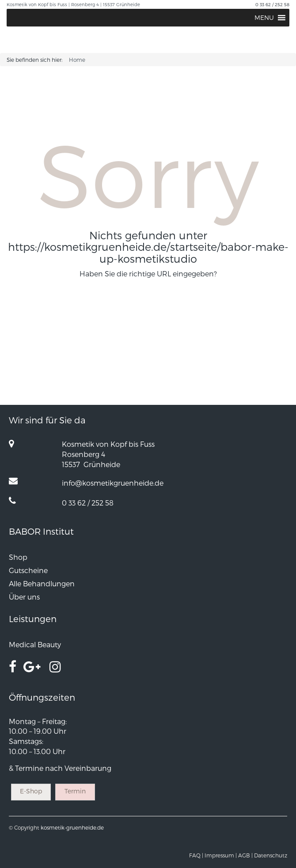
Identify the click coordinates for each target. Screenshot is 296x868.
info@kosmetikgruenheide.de (113, 483)
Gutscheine (28, 570)
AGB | (245, 855)
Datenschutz (271, 855)
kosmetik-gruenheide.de (72, 827)
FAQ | (196, 855)
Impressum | (221, 855)
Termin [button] (75, 791)
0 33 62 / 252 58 (272, 4)
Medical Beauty (35, 644)
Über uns (24, 597)
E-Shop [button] (31, 791)
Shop (18, 557)
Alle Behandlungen (42, 583)
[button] (264, 18)
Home (77, 60)
